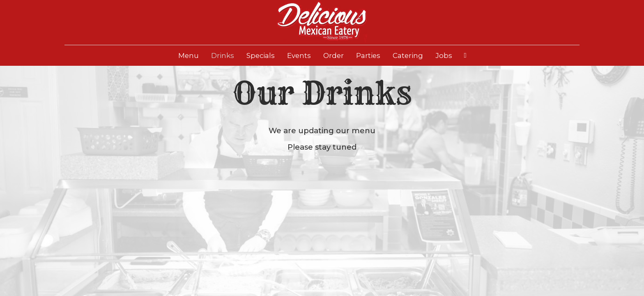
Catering (408, 55)
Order (333, 55)
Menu (189, 55)
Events (299, 55)
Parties (368, 55)
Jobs (444, 55)
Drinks (223, 55)
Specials (261, 55)
